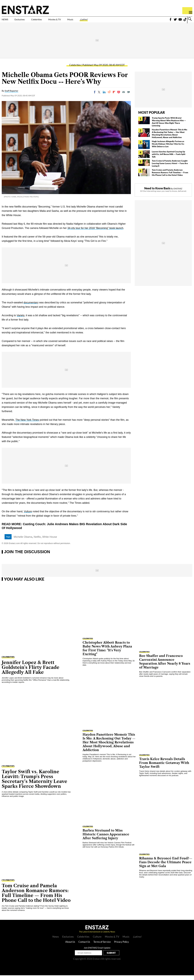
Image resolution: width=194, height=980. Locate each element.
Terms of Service (102, 946)
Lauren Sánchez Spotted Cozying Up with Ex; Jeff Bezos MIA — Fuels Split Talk (169, 159)
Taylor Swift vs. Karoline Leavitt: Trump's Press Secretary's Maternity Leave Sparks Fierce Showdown (34, 784)
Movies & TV (75, 21)
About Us (70, 946)
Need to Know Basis (157, 193)
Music (96, 21)
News (56, 941)
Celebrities (50, 21)
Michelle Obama (23, 542)
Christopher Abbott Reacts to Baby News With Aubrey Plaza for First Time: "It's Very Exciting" (107, 653)
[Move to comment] (129, 97)
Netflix (37, 542)
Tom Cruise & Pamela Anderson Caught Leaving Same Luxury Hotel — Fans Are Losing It (170, 168)
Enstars (25, 9)
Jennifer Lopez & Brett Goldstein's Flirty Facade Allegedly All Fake (30, 672)
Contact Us (84, 946)
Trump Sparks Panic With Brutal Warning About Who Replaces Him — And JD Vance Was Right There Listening (169, 126)
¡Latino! (114, 21)
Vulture (28, 516)
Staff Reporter (11, 95)
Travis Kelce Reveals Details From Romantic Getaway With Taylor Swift (164, 768)
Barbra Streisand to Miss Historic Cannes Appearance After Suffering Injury (106, 839)
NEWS (7, 21)
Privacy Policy (121, 946)
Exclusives (26, 21)
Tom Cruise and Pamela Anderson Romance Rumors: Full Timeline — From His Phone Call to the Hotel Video (170, 177)
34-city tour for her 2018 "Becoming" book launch (95, 233)
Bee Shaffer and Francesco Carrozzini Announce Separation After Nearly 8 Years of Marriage (165, 666)
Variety (20, 320)
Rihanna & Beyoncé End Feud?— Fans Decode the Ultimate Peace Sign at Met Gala (166, 867)
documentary (31, 307)
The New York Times (27, 425)
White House (50, 542)
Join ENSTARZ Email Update (97, 952)
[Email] (124, 97)
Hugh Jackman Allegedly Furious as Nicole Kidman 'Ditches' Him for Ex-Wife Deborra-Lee (168, 149)
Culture (97, 941)
